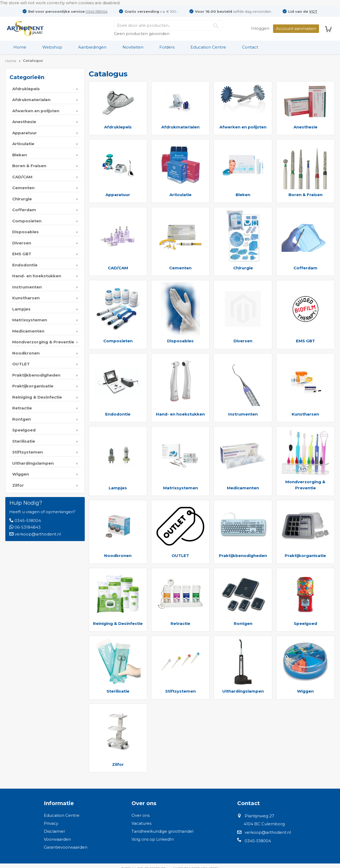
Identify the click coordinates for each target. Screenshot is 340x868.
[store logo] (25, 29)
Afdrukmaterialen (180, 127)
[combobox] (168, 25)
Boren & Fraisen (305, 195)
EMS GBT (305, 341)
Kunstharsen (305, 414)
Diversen (243, 341)
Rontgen (243, 623)
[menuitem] (20, 47)
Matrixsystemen (180, 488)
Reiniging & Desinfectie (118, 623)
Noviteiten (133, 47)
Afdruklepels (118, 127)
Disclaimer (54, 831)
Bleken (243, 195)
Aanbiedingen (92, 47)
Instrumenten (243, 414)
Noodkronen (118, 556)
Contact (250, 47)
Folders (167, 47)
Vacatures (141, 823)
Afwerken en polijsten (243, 127)
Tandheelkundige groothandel (162, 831)
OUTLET (180, 556)
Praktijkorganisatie (305, 556)
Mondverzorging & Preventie (305, 485)
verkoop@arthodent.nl (38, 534)
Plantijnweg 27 (259, 816)
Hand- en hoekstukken (180, 414)
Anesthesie (305, 127)
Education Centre (208, 47)
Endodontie (118, 414)
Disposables (180, 341)
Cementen (180, 268)
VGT (313, 11)
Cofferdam (305, 268)
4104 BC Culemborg (264, 824)
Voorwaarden (57, 839)
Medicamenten (243, 488)
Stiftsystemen (180, 691)
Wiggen (305, 691)
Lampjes (118, 488)
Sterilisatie (118, 691)
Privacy (51, 823)
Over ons (141, 815)
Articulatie (180, 195)
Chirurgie (243, 268)
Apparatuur (118, 195)
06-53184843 (28, 527)
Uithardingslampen (243, 691)
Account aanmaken (296, 29)
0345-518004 (97, 11)
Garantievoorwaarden (66, 847)
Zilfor (118, 764)
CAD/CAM (118, 268)
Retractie (180, 623)
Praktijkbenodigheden (243, 556)
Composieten (118, 341)
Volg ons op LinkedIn (153, 839)
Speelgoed (305, 623)
